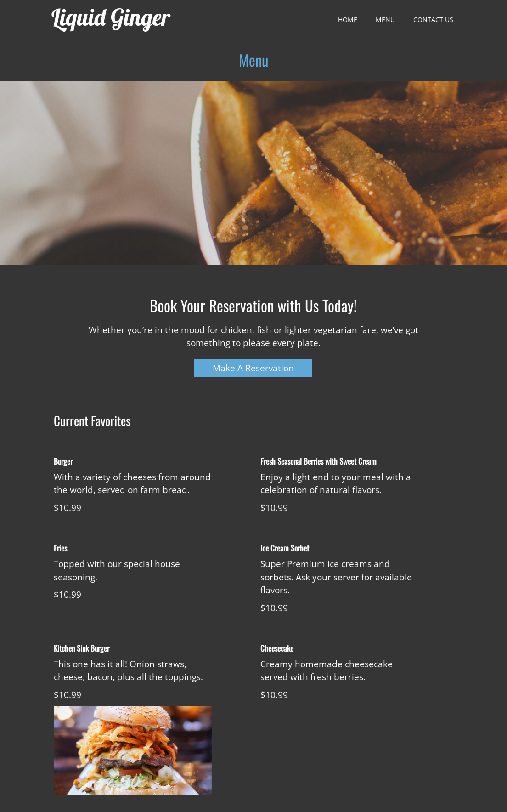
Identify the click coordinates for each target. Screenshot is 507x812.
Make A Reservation (253, 368)
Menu (385, 20)
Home (348, 20)
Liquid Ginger (111, 17)
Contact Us (433, 20)
